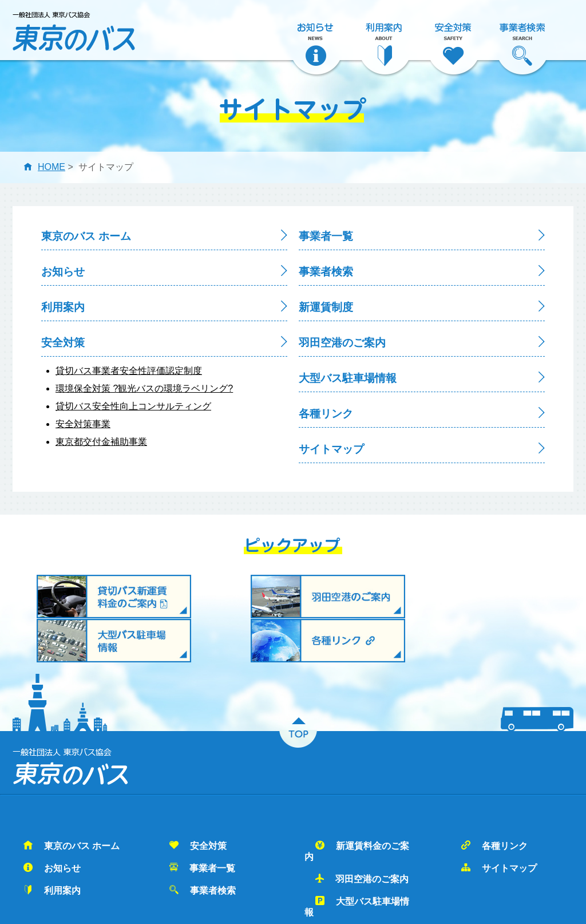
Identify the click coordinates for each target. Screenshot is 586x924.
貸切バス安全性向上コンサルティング (133, 406)
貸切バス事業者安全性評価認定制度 (129, 371)
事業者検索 (326, 272)
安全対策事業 (83, 424)
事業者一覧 (326, 236)
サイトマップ (331, 449)
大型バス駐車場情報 (348, 378)
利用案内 (63, 307)
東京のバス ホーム (86, 236)
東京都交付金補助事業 (101, 442)
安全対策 (63, 343)
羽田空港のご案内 (342, 343)
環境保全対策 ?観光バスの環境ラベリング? (144, 388)
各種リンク (326, 414)
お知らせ (63, 272)
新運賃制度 (326, 307)
